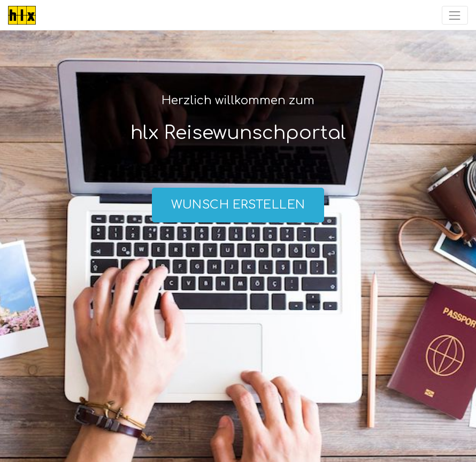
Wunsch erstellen (238, 205)
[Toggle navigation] (455, 15)
